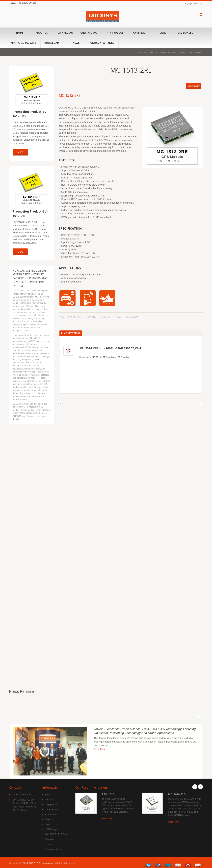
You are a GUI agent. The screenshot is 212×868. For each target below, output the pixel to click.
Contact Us (32, 416)
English (197, 3)
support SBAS (132, 317)
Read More (107, 818)
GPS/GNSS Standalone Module (172, 52)
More (20, 152)
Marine (118, 317)
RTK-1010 (108, 794)
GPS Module (30, 407)
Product (151, 52)
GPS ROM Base (75, 317)
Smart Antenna (43, 410)
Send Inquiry (194, 86)
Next (200, 786)
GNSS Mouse (19, 416)
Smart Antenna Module (23, 413)
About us (43, 33)
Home (20, 33)
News (76, 43)
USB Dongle (187, 33)
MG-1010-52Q (177, 794)
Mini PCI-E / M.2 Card (25, 43)
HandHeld (105, 317)
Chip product (66, 33)
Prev (195, 786)
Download (53, 43)
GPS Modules (196, 52)
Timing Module (28, 410)
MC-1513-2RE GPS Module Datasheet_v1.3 (110, 348)
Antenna (140, 33)
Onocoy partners (104, 43)
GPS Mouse (41, 413)
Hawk (163, 33)
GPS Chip (92, 317)
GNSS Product (91, 33)
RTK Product (116, 33)
